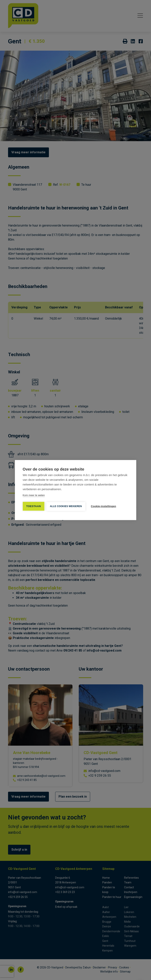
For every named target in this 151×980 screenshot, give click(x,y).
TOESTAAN (33, 506)
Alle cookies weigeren (66, 506)
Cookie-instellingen (103, 506)
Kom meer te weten (34, 495)
